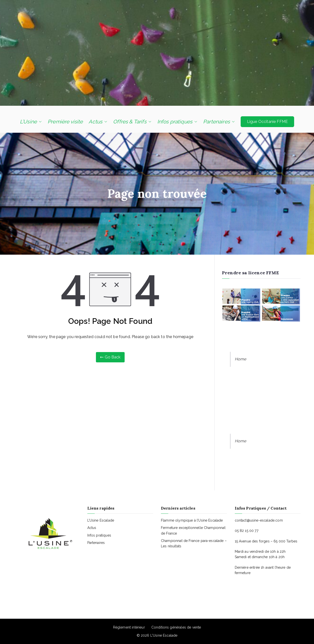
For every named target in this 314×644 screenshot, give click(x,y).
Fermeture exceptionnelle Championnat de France (193, 530)
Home (241, 359)
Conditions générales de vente (176, 627)
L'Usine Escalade (164, 635)
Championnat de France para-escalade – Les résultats (194, 543)
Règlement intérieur (129, 627)
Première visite (65, 122)
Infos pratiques (177, 122)
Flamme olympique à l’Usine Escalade (192, 520)
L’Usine (31, 122)
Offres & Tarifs (132, 122)
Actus (98, 122)
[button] (39, 122)
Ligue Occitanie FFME (267, 122)
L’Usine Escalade (101, 520)
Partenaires (219, 122)
